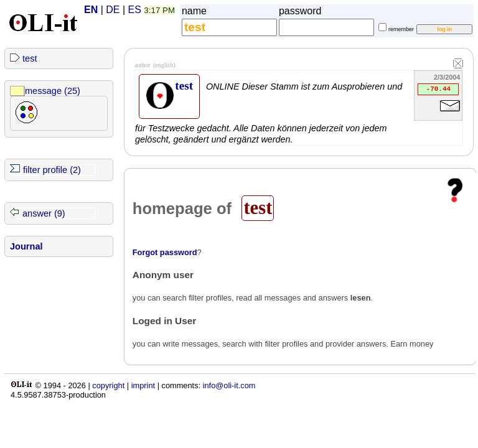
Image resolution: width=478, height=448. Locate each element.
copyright (108, 385)
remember (401, 29)
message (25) (53, 91)
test (30, 58)
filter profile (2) (52, 170)
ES (135, 10)
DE (113, 10)
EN (91, 10)
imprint (143, 385)
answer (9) (44, 213)
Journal (26, 246)
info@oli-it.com (229, 385)
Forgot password (165, 252)
